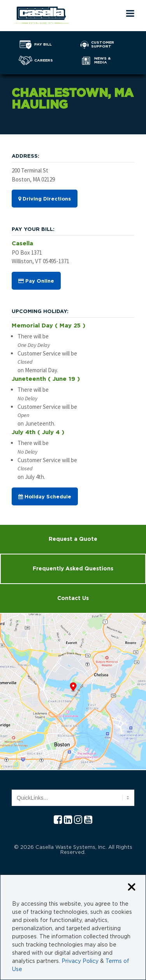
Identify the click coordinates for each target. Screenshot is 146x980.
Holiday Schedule (45, 497)
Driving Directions (45, 199)
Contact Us (73, 598)
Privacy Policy (80, 961)
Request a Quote (73, 539)
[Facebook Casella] (58, 820)
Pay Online (36, 281)
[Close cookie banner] (132, 888)
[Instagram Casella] (78, 820)
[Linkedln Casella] (68, 820)
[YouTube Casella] (88, 820)
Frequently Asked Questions (73, 569)
